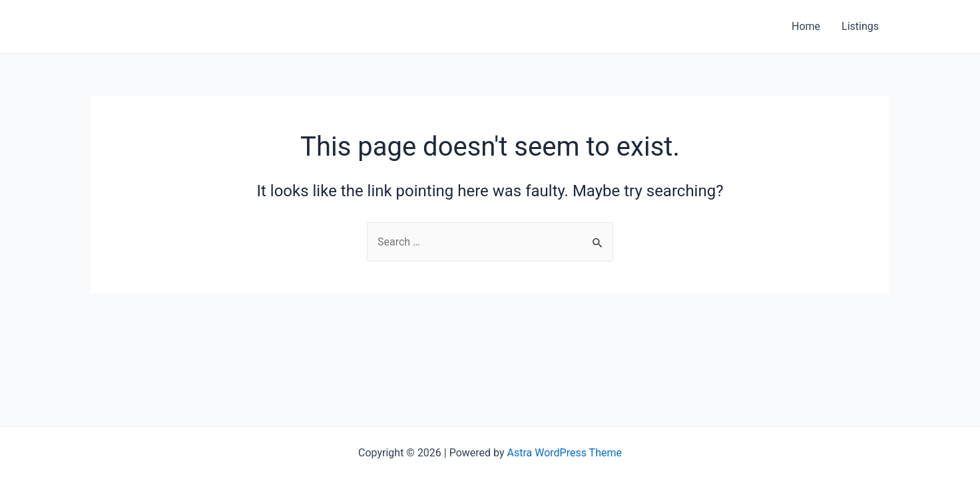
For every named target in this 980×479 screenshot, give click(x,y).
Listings (860, 26)
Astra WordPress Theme (565, 453)
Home (806, 26)
